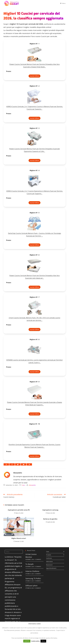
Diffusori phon (31, 586)
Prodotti (55, 555)
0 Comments (38, 559)
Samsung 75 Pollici (33, 578)
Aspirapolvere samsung (50, 510)
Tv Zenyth (30, 564)
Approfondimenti (51, 568)
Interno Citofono (32, 571)
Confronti (49, 558)
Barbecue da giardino (50, 519)
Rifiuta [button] (43, 641)
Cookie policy (63, 628)
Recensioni (49, 565)
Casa (23, 485)
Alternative (49, 562)
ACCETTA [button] (27, 641)
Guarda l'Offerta (34, 76)
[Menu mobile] (63, 3)
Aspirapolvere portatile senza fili (19, 510)
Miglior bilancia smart (19, 538)
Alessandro (18, 473)
